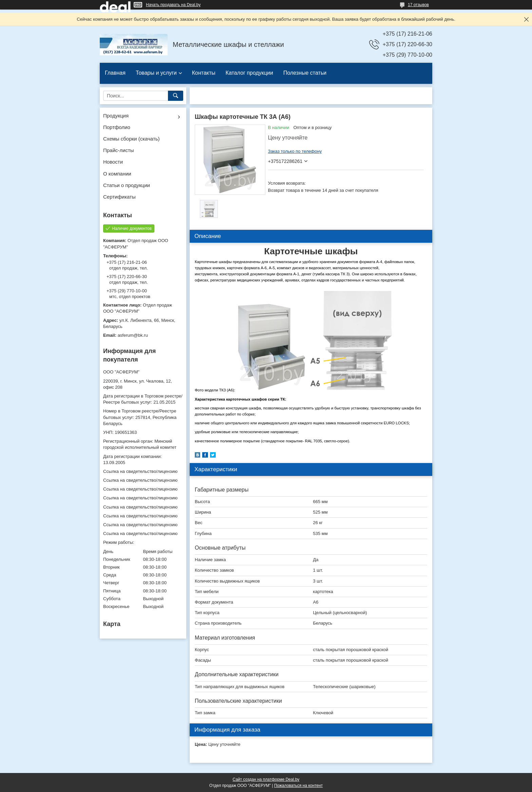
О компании (117, 174)
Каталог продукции (249, 73)
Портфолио (117, 127)
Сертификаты (119, 197)
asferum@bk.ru (133, 335)
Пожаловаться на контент (298, 786)
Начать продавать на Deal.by (173, 5)
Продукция (116, 116)
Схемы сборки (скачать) (131, 139)
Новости (113, 162)
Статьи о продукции (127, 185)
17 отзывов (418, 5)
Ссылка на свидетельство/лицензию (140, 471)
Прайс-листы (119, 150)
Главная (115, 73)
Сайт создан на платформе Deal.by (266, 779)
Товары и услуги (156, 73)
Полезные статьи (305, 73)
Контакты (204, 73)
